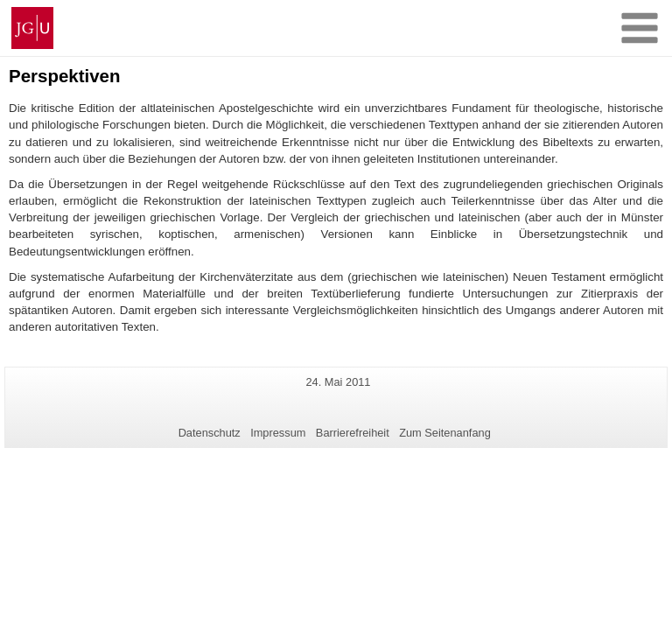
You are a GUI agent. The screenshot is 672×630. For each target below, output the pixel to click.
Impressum (278, 433)
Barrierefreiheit (353, 433)
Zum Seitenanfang (445, 433)
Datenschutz (210, 433)
